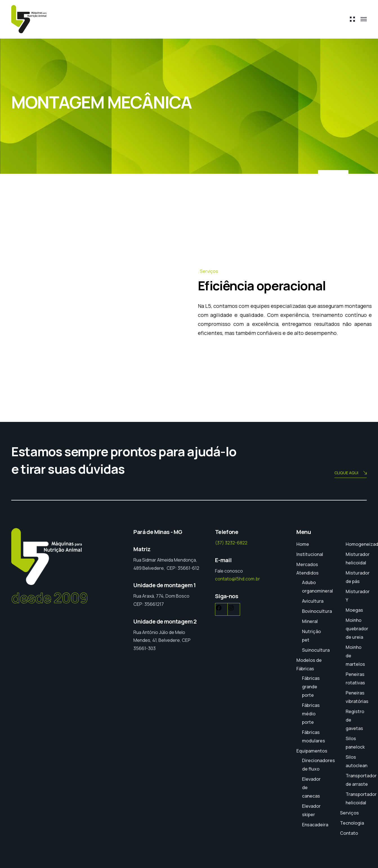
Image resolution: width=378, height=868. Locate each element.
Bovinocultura (317, 611)
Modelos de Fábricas (309, 664)
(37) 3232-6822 (231, 543)
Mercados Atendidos (307, 569)
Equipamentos (312, 751)
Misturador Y (358, 596)
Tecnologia (352, 823)
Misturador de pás (358, 577)
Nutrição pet (311, 636)
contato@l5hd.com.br (238, 579)
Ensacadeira (315, 825)
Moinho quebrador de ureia (357, 629)
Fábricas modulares (314, 736)
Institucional (310, 554)
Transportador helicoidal (361, 798)
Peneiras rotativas (355, 678)
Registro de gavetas (355, 720)
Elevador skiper (311, 810)
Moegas (354, 610)
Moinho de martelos (355, 656)
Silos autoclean (356, 761)
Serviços (349, 813)
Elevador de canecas (311, 787)
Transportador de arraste (361, 780)
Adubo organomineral (317, 587)
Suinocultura (316, 650)
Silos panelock (355, 743)
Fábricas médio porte (311, 714)
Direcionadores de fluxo (318, 765)
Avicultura (313, 601)
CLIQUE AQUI (351, 473)
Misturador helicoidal (358, 558)
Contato (349, 833)
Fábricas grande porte (311, 687)
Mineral (310, 621)
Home (303, 544)
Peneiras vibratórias (357, 697)
